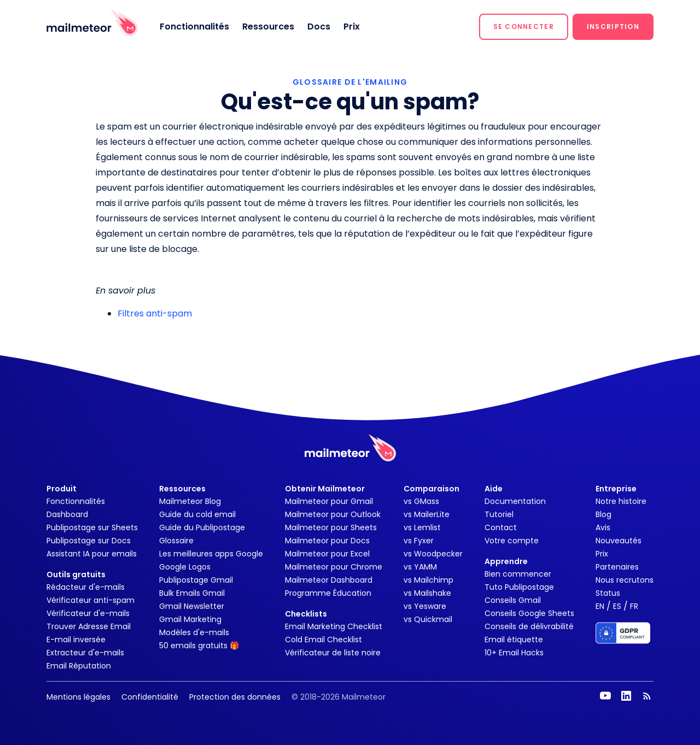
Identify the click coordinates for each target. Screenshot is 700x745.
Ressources (268, 27)
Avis (603, 527)
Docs (319, 27)
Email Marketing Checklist (334, 626)
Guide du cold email (197, 514)
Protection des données (235, 697)
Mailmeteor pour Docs (327, 541)
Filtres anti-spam (155, 313)
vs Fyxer (419, 541)
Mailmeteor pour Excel (327, 554)
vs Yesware (425, 606)
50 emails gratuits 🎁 (199, 646)
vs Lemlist (422, 527)
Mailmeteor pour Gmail (329, 501)
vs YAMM (420, 567)
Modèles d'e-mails (194, 632)
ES (617, 606)
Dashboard (67, 514)
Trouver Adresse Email (89, 626)
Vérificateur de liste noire (333, 653)
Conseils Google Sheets (529, 613)
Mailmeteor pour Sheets (331, 527)
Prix (352, 27)
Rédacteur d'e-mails (86, 587)
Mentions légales (78, 697)
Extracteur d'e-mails (85, 653)
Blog (603, 514)
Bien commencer (518, 574)
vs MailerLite (427, 514)
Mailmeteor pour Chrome (334, 567)
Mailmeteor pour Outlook (333, 514)
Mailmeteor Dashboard (329, 580)
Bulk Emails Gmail (192, 593)
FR (634, 606)
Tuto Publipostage (519, 587)
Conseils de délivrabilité (529, 626)
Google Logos (185, 567)
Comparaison (431, 489)
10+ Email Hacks (514, 653)
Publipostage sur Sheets (92, 527)
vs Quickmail (428, 619)
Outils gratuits (76, 574)
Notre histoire (621, 501)
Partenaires (617, 567)
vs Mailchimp (428, 580)
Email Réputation (79, 666)
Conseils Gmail (513, 600)
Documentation (515, 501)
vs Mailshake (427, 593)
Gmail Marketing (190, 619)
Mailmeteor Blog (190, 501)
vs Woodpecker (433, 554)
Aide (494, 489)
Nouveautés (619, 541)
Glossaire (176, 541)
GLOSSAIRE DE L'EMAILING (350, 82)
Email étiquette (514, 640)
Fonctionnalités (194, 27)
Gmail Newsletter (192, 606)
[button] (524, 27)
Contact (501, 527)
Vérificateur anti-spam (91, 600)
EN (600, 606)
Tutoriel (499, 514)
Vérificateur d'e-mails (88, 613)
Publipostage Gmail (196, 580)
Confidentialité (150, 697)
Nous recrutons (625, 580)
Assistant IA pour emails (92, 554)
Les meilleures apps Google (211, 554)
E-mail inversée (76, 640)
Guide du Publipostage (202, 527)
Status (608, 593)
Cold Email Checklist (323, 640)
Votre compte (512, 541)
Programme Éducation (328, 593)
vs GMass (421, 501)
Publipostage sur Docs (89, 541)
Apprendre (506, 561)
